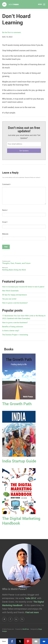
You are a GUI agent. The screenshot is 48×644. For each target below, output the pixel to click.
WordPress (26, 629)
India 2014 (31, 598)
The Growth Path (17, 404)
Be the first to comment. (12, 33)
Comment (7, 184)
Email (5, 222)
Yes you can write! (9, 299)
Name (5, 210)
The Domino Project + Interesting (15, 335)
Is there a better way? (11, 331)
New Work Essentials (10, 291)
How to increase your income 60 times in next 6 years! (23, 287)
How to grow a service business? (15, 303)
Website (5, 234)
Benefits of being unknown (13, 327)
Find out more (32, 612)
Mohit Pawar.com (10, 4)
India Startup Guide (19, 461)
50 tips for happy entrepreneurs (15, 295)
